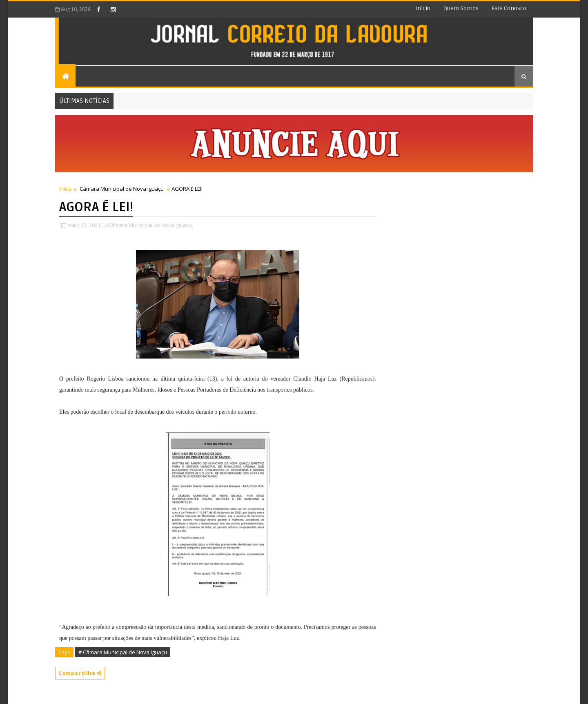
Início (423, 8)
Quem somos (461, 8)
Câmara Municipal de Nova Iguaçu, (150, 225)
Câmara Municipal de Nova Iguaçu (122, 189)
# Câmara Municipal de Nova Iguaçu (123, 652)
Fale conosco (509, 8)
